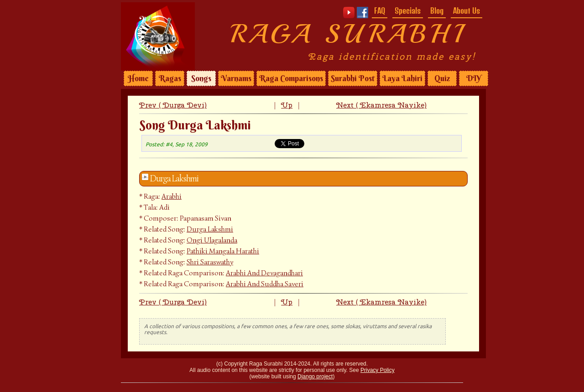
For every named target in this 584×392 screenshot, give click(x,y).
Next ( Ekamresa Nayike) (381, 105)
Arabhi (172, 196)
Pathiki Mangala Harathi (223, 251)
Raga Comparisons (291, 78)
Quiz (442, 78)
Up (287, 105)
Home (138, 78)
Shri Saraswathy (210, 262)
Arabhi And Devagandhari (264, 273)
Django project (315, 377)
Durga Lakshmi (174, 179)
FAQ (380, 10)
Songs (201, 78)
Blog (437, 10)
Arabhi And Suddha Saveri (265, 284)
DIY (474, 78)
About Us (467, 10)
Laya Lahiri (402, 78)
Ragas (170, 78)
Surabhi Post (353, 78)
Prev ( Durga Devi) (173, 105)
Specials (408, 10)
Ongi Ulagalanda (212, 240)
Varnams (236, 78)
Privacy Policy (378, 370)
